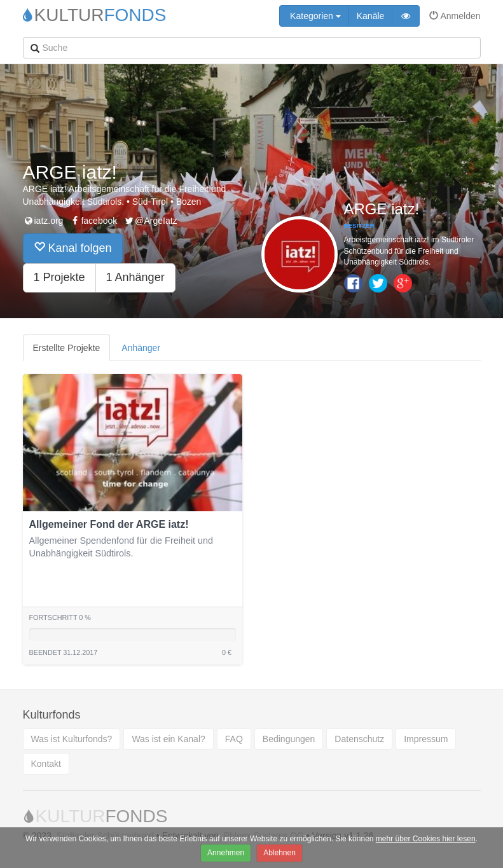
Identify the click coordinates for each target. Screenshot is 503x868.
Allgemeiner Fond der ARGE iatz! (109, 524)
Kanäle (371, 16)
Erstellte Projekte (67, 348)
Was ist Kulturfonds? (72, 739)
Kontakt (46, 764)
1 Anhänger (135, 277)
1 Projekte (59, 277)
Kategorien (314, 16)
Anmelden (455, 16)
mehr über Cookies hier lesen (426, 839)
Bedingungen (289, 739)
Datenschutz (359, 739)
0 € (227, 652)
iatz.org (43, 221)
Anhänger (141, 348)
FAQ (234, 739)
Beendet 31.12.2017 (64, 652)
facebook (93, 221)
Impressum (426, 739)
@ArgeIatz (150, 221)
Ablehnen (279, 853)
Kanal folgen (73, 248)
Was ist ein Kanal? (168, 739)
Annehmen (226, 853)
